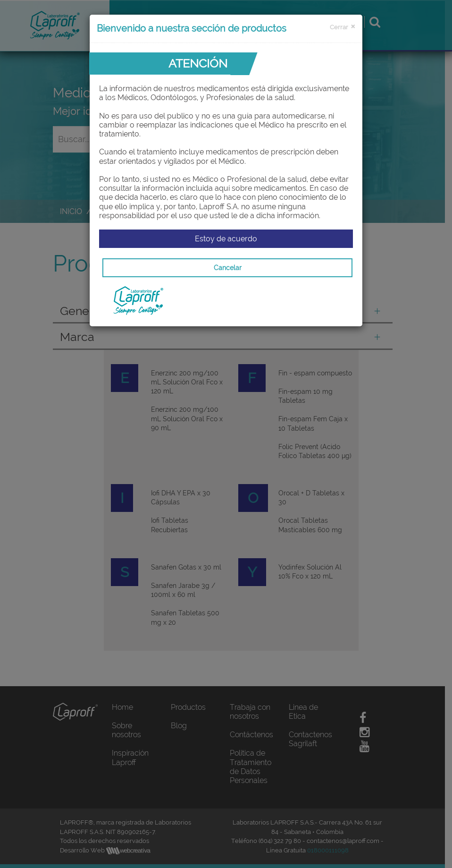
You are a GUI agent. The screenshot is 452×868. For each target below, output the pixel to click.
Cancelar (228, 268)
